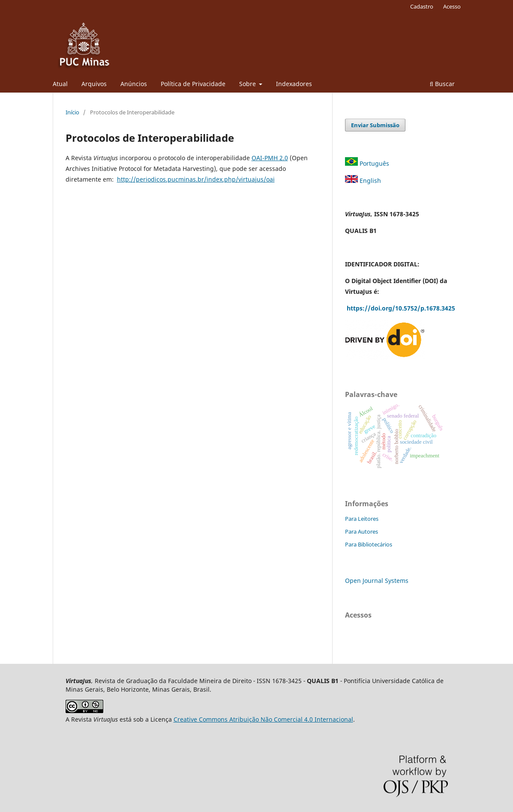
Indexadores (294, 84)
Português (368, 163)
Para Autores (361, 531)
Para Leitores (362, 519)
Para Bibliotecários (369, 544)
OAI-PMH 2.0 (270, 158)
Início (72, 112)
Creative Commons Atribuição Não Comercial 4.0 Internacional (263, 719)
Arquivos (94, 84)
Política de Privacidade (193, 84)
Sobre (248, 84)
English (364, 181)
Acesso (452, 6)
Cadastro (422, 6)
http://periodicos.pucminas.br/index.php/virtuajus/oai (196, 179)
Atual (60, 84)
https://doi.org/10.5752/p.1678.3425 (402, 308)
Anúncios (134, 84)
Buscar (442, 84)
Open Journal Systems (377, 581)
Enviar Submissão (375, 125)
